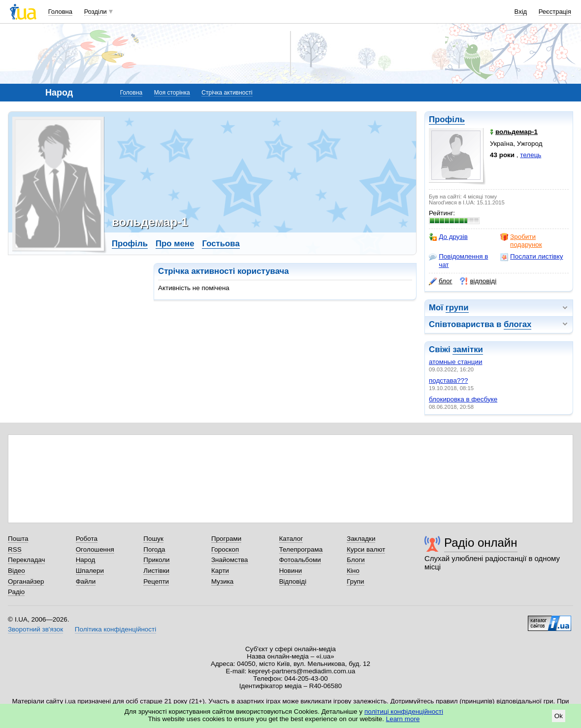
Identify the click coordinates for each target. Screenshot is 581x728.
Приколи (156, 560)
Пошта (18, 539)
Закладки (361, 539)
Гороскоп (225, 549)
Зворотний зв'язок (35, 629)
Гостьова (221, 244)
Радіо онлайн (481, 543)
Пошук (153, 539)
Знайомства (230, 560)
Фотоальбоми (300, 560)
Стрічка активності (227, 93)
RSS (15, 549)
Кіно (353, 571)
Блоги (356, 560)
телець (531, 155)
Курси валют (366, 549)
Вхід (521, 12)
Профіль (447, 119)
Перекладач (26, 560)
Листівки (156, 571)
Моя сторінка (172, 93)
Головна (60, 12)
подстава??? (448, 381)
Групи (355, 581)
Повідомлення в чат (458, 260)
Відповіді (293, 581)
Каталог (291, 539)
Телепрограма (301, 549)
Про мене (175, 244)
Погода (154, 549)
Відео (16, 571)
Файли (86, 581)
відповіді (478, 281)
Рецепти (156, 581)
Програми (226, 539)
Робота (87, 539)
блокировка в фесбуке (463, 399)
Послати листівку (532, 257)
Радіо (16, 592)
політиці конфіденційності (404, 711)
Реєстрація (555, 12)
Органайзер (26, 581)
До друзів (448, 237)
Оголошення (95, 549)
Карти (220, 571)
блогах (517, 324)
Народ (86, 560)
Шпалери (90, 571)
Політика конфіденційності (115, 629)
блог (440, 281)
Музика (222, 581)
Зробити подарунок (521, 241)
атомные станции (456, 362)
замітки (468, 349)
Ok (559, 716)
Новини (291, 571)
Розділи (96, 12)
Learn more (403, 719)
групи (457, 308)
